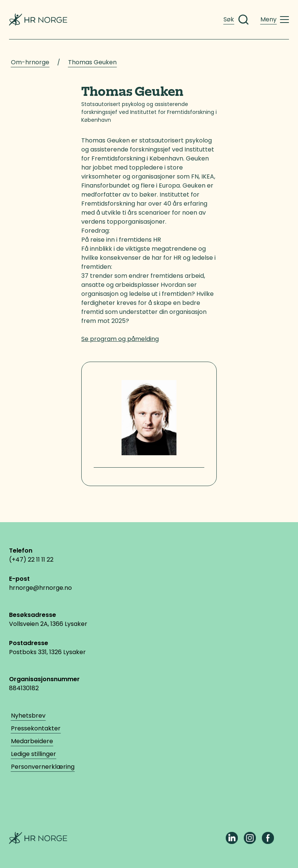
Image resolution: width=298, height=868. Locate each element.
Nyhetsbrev (28, 716)
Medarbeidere (32, 741)
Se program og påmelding (120, 339)
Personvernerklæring (43, 767)
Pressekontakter (36, 728)
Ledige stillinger (33, 754)
